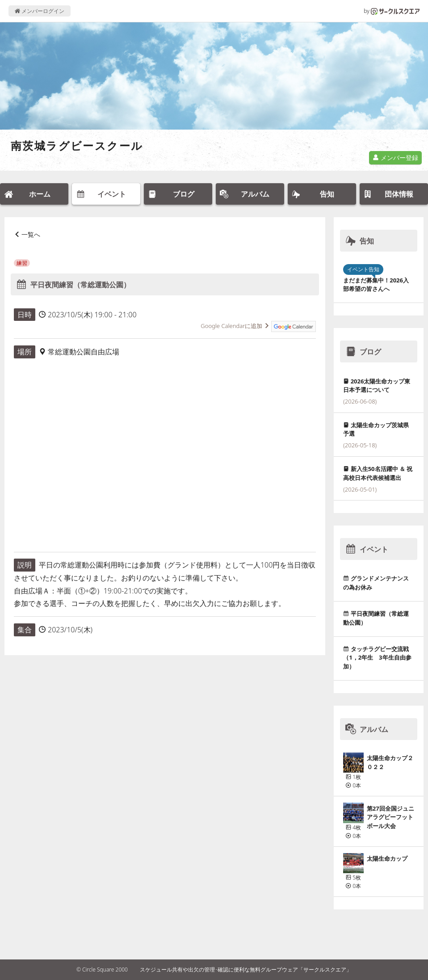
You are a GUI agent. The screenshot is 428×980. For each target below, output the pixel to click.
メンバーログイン (40, 11)
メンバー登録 (395, 158)
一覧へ (31, 234)
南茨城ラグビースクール (77, 145)
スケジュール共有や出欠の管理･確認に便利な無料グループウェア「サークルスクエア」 (246, 969)
